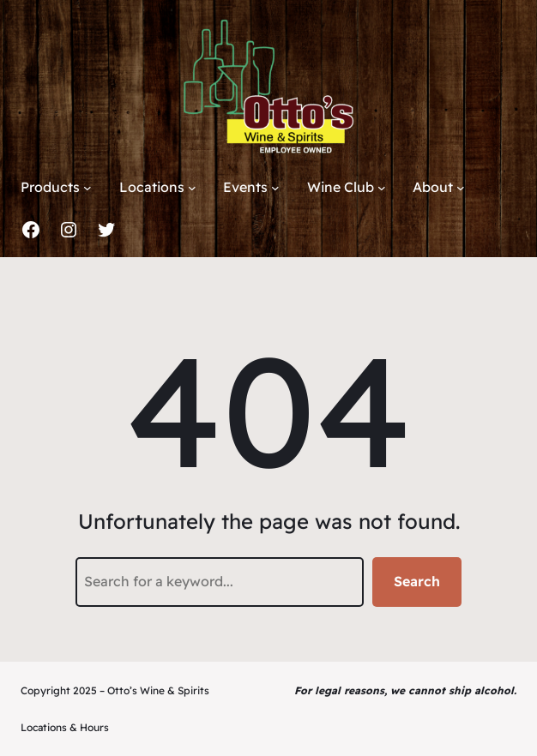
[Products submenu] (87, 188)
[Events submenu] (275, 188)
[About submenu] (461, 188)
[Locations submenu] (192, 188)
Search (417, 581)
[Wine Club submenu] (382, 188)
